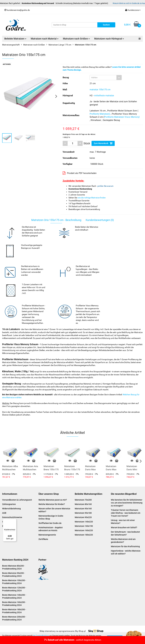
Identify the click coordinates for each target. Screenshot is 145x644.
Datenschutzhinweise (12, 517)
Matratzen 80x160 (83, 504)
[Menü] (15, 521)
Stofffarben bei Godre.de (50, 523)
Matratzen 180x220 (84, 535)
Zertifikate (43, 539)
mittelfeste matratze (104, 96)
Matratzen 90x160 (83, 509)
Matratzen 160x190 (84, 526)
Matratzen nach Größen (76, 39)
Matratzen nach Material (45, 39)
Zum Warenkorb (103, 143)
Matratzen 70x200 (83, 500)
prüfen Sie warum (105, 186)
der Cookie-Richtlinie (41, 636)
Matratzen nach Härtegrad (109, 39)
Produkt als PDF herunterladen (80, 173)
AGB (4, 513)
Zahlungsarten (9, 504)
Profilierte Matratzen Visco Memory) (122, 117)
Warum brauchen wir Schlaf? (124, 527)
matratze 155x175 (98, 90)
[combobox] (106, 78)
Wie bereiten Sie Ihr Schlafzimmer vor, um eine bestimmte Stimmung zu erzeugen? (127, 503)
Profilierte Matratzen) (100, 114)
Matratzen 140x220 (84, 522)
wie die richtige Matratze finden (92, 198)
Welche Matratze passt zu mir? (53, 500)
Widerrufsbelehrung (11, 509)
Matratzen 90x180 (83, 513)
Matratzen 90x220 (83, 517)
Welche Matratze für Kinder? (52, 504)
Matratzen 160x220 (84, 530)
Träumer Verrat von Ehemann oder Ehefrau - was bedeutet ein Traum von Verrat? (126, 513)
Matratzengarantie (47, 535)
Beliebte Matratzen (15, 39)
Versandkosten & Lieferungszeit (17, 500)
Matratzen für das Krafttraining (125, 546)
